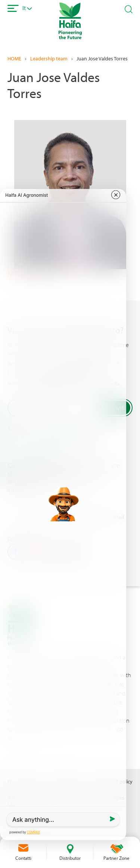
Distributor (70, 858)
